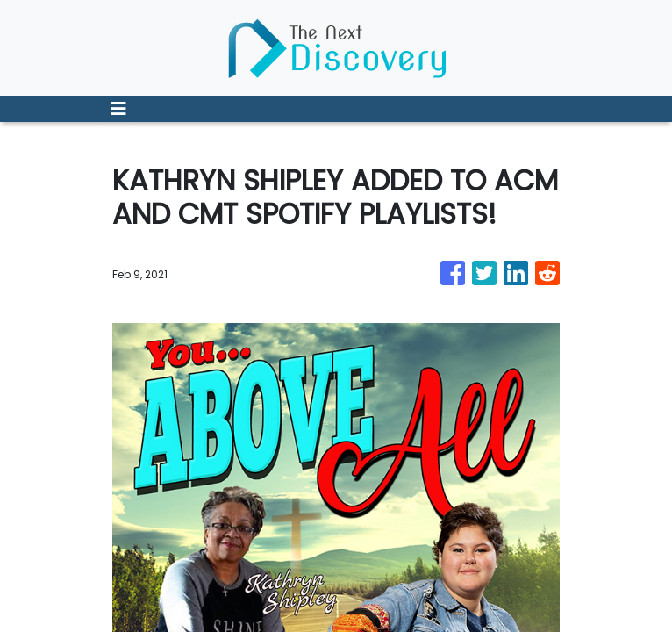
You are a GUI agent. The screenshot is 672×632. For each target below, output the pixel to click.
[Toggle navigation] (118, 109)
